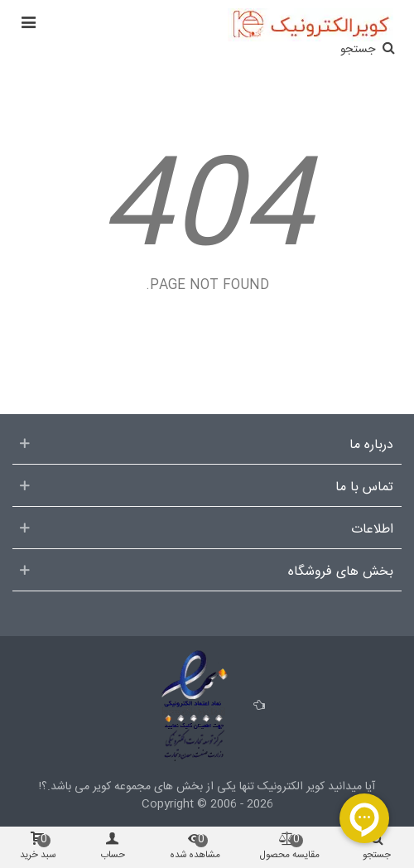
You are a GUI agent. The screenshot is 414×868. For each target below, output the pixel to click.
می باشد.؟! (64, 787)
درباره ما (371, 446)
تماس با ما (364, 488)
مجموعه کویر (120, 787)
